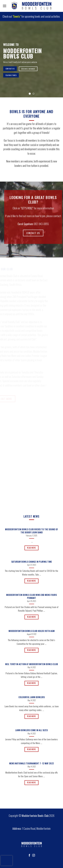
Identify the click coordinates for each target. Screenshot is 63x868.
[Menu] (5, 6)
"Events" (17, 16)
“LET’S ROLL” (27, 208)
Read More (32, 548)
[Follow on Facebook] (29, 855)
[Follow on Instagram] (34, 855)
